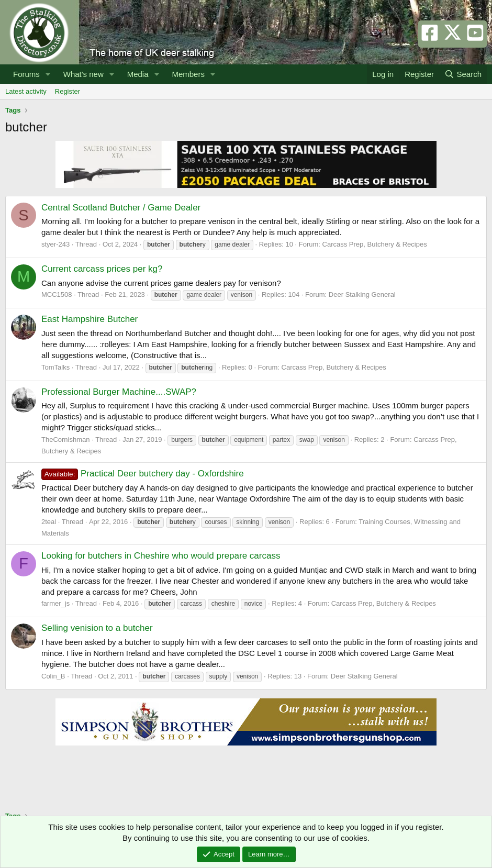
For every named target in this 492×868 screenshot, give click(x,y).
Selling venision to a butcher (97, 628)
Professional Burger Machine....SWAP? (119, 392)
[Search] (463, 74)
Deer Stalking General (362, 294)
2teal (49, 522)
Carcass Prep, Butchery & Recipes (375, 244)
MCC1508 (57, 294)
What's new (83, 74)
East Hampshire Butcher (90, 319)
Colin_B (53, 676)
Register (68, 91)
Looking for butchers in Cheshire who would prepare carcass (161, 556)
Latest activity (26, 91)
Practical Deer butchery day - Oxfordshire (143, 474)
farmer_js (55, 603)
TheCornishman (66, 439)
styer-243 (55, 244)
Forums (26, 74)
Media (138, 74)
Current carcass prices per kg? (102, 269)
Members (188, 74)
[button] (48, 74)
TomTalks (55, 367)
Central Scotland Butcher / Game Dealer (121, 208)
